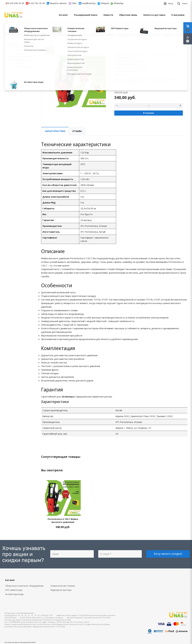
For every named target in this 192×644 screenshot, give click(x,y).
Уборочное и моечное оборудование (24, 586)
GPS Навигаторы (14, 590)
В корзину (149, 113)
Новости (108, 15)
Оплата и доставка (154, 15)
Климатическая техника (63, 586)
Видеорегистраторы (61, 590)
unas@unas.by (89, 3)
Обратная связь (128, 15)
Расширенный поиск (86, 15)
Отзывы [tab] (77, 131)
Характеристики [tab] (55, 131)
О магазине (178, 15)
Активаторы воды (14, 594)
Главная (8, 28)
